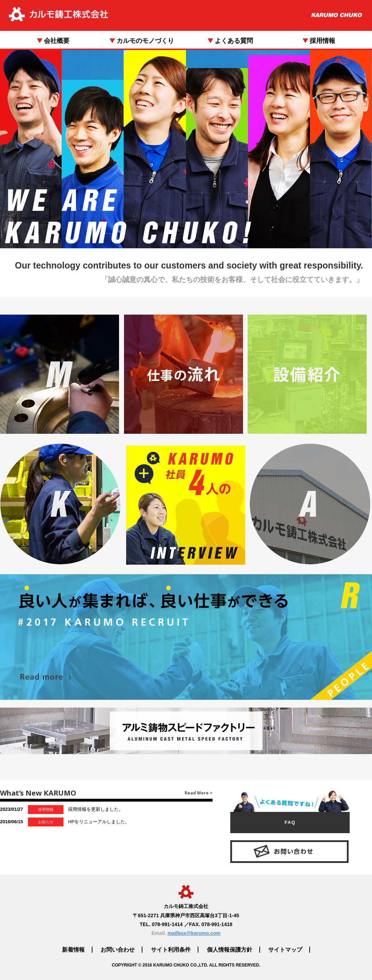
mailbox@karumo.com (194, 933)
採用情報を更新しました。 (62, 810)
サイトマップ (285, 950)
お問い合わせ (118, 950)
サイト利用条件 (171, 950)
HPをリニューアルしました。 (65, 822)
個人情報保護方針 (230, 950)
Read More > (199, 793)
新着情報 (73, 950)
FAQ (290, 822)
